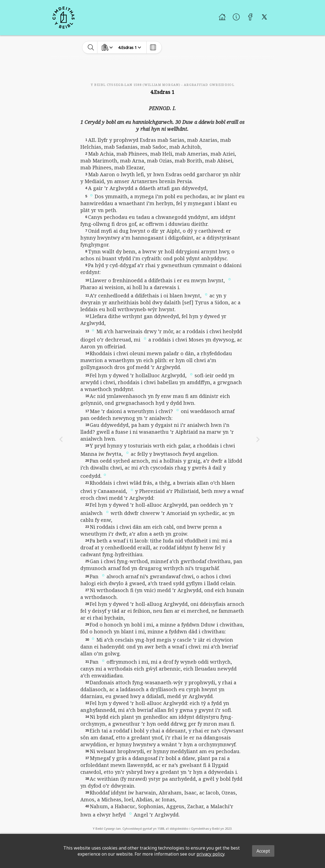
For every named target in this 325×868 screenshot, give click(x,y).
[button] (91, 195)
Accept (263, 851)
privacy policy (210, 854)
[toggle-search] (91, 47)
